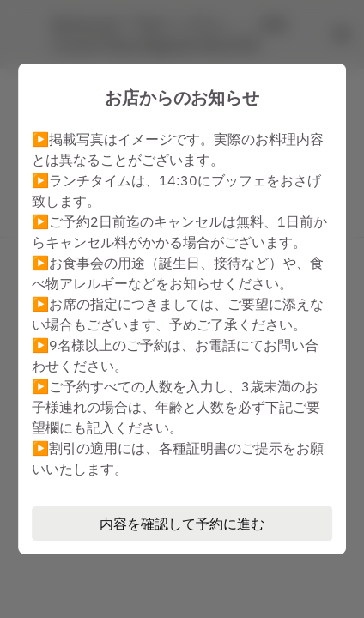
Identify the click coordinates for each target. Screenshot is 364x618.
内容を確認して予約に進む (182, 524)
